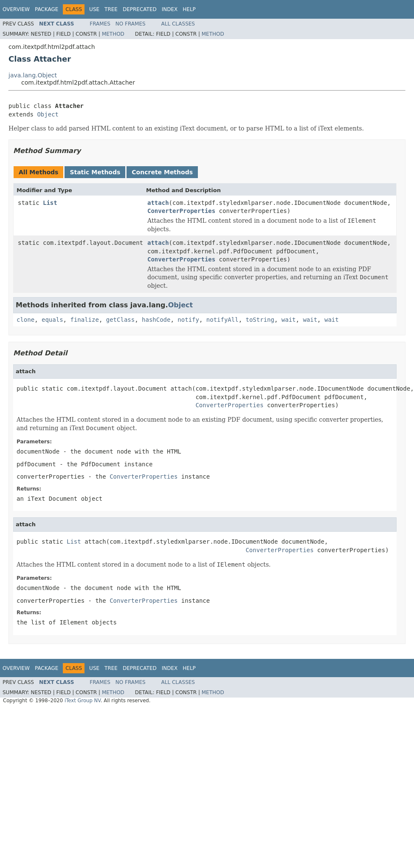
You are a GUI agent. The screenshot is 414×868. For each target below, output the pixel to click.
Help (189, 9)
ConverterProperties (181, 211)
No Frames (131, 24)
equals (52, 320)
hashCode (156, 320)
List (50, 203)
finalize (84, 320)
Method (113, 34)
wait (289, 320)
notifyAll (222, 320)
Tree (111, 9)
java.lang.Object (33, 75)
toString (260, 320)
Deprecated (140, 9)
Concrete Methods (162, 172)
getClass (120, 320)
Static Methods (95, 172)
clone (25, 320)
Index (170, 9)
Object (48, 114)
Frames (100, 24)
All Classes (178, 24)
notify (188, 320)
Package (46, 9)
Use (94, 9)
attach (158, 203)
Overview (16, 9)
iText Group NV (83, 701)
